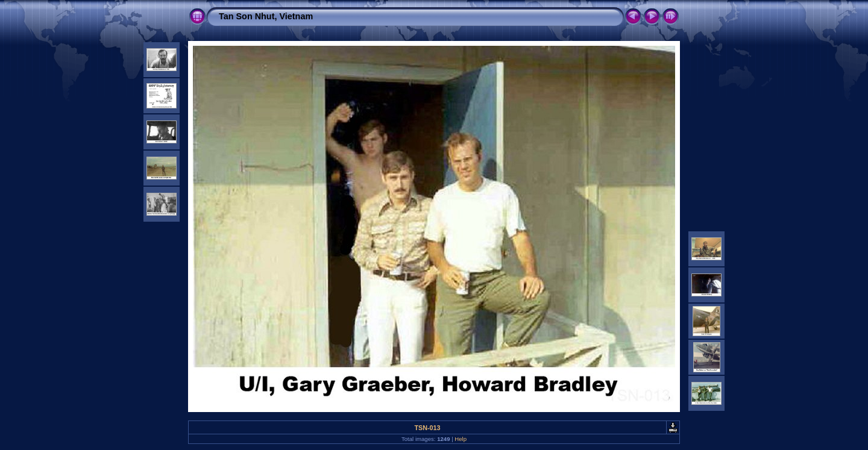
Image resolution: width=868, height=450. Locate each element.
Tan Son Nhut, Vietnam (266, 16)
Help (461, 439)
